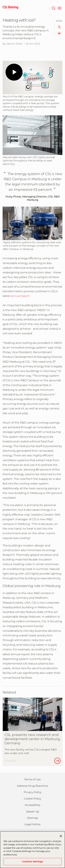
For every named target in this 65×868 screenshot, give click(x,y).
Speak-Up (33, 811)
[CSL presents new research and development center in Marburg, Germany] (32, 732)
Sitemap (32, 818)
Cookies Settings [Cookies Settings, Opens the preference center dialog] (32, 861)
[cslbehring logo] (10, 8)
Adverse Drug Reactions (32, 786)
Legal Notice (32, 824)
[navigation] (59, 8)
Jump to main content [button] (0, 0)
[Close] (61, 836)
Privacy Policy (33, 792)
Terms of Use (32, 779)
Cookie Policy (32, 799)
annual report (20, 296)
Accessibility (33, 805)
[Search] (53, 8)
